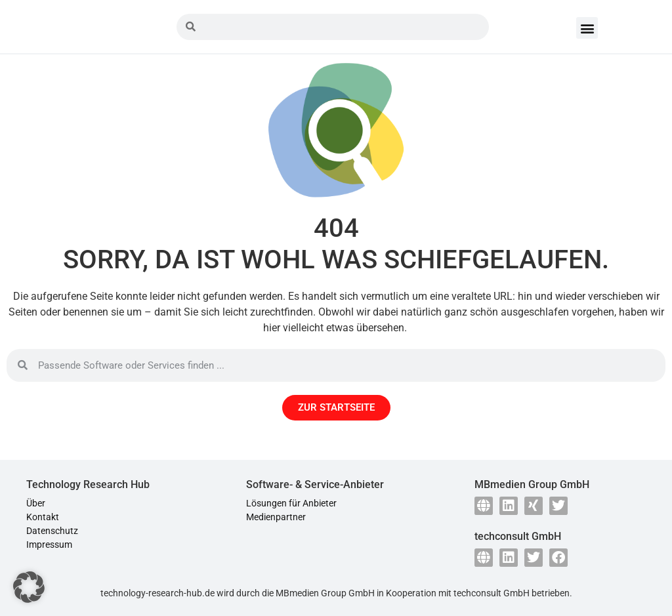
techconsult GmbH (492, 593)
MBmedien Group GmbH (325, 593)
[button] (587, 28)
